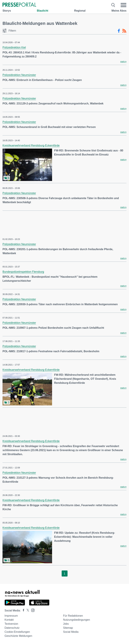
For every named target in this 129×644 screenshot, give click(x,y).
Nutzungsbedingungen (76, 620)
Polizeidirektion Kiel (14, 47)
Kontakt (9, 620)
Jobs (66, 624)
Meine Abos (119, 11)
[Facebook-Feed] (119, 31)
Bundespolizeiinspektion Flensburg (23, 272)
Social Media (71, 632)
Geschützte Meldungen (18, 636)
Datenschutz (12, 628)
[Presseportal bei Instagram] (32, 610)
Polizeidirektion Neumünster (19, 75)
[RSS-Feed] (124, 31)
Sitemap (68, 628)
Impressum (11, 616)
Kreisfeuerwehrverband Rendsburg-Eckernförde (31, 145)
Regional (80, 11)
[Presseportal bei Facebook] (23, 611)
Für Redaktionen (73, 616)
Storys (7, 11)
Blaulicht (42, 11)
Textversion (11, 624)
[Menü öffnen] (123, 5)
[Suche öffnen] (113, 5)
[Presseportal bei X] (27, 611)
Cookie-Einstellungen (17, 632)
